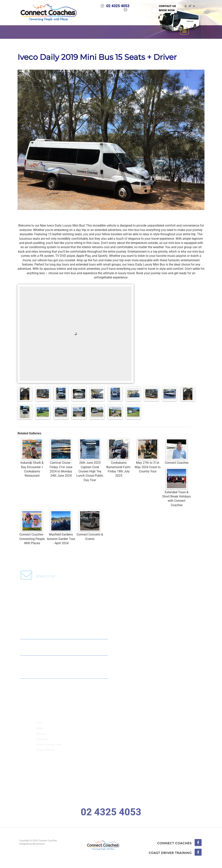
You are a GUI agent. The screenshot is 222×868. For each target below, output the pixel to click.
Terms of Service (45, 752)
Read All (93, 686)
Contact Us (167, 6)
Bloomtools (37, 844)
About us (41, 736)
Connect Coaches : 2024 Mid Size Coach (52, 646)
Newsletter (46, 579)
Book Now (167, 10)
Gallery (40, 731)
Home (39, 725)
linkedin (175, 853)
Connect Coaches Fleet (49, 747)
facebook (125, 10)
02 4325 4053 (118, 6)
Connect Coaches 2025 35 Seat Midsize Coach (56, 630)
